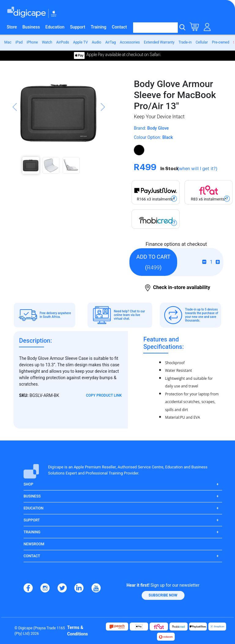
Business (31, 27)
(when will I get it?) (197, 169)
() (153, 262)
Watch (47, 42)
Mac (8, 42)
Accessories (130, 42)
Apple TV (80, 42)
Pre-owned (220, 42)
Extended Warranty (159, 42)
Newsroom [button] (34, 544)
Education (55, 27)
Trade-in (185, 42)
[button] (15, 125)
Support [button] (32, 520)
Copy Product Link (104, 395)
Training (99, 27)
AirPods (63, 42)
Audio (97, 42)
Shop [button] (28, 484)
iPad (19, 42)
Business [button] (32, 496)
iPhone (32, 42)
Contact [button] (32, 556)
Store (12, 27)
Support (78, 27)
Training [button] (32, 532)
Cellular (202, 42)
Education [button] (34, 508)
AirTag (111, 42)
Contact (119, 27)
